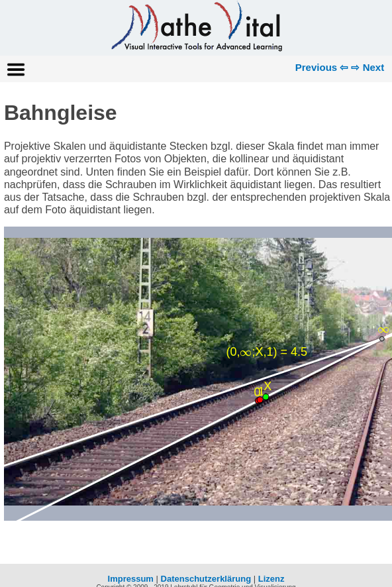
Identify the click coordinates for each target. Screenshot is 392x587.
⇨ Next (367, 67)
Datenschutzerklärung (206, 579)
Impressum (131, 579)
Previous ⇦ (322, 67)
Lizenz (271, 579)
